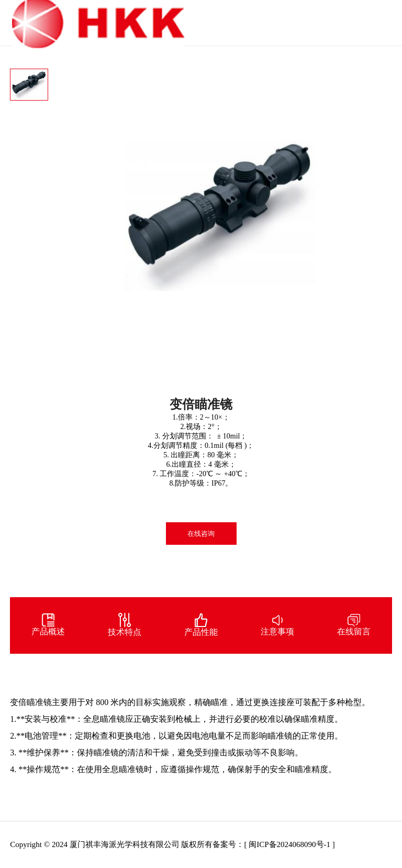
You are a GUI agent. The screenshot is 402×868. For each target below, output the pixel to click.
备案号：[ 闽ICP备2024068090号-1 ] (273, 844)
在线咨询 (201, 534)
